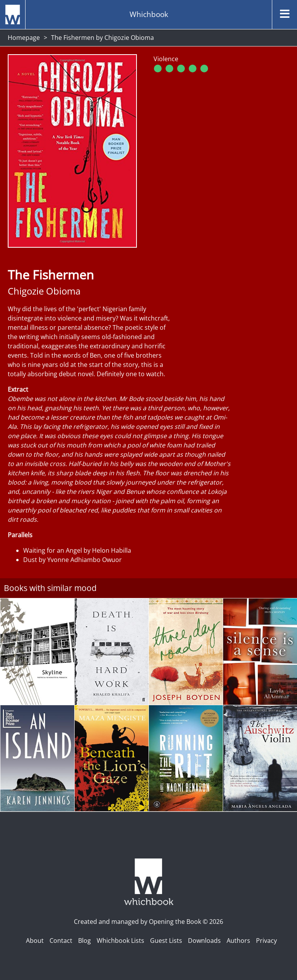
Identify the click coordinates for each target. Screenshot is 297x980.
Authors (238, 941)
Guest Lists (166, 941)
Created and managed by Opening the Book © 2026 (148, 922)
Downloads (204, 941)
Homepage (24, 38)
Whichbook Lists (120, 941)
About (35, 941)
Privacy (266, 941)
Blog (84, 941)
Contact (61, 941)
